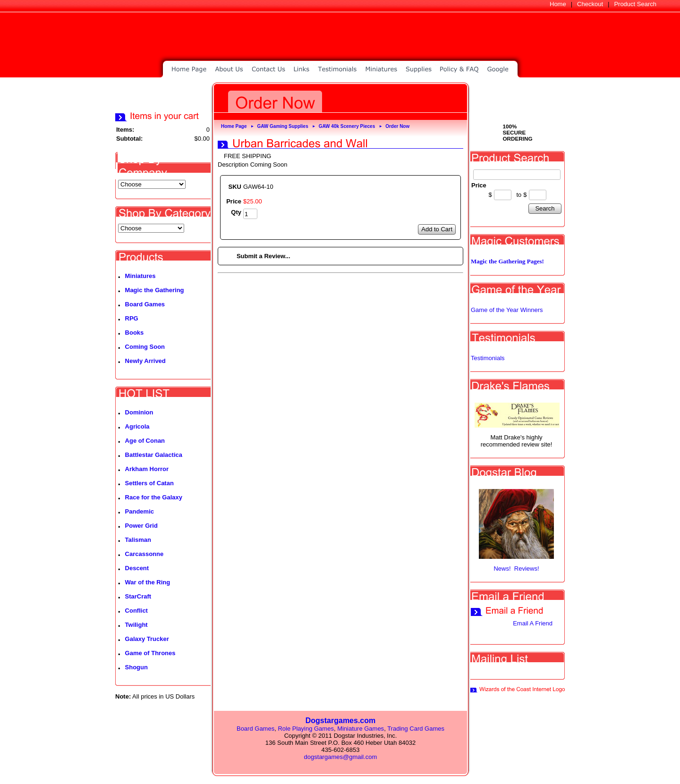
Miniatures (140, 276)
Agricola (137, 426)
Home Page (234, 126)
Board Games (145, 304)
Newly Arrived (145, 361)
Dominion (139, 412)
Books (135, 333)
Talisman (138, 540)
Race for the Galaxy (154, 497)
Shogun (136, 667)
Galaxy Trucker (147, 639)
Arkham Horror (147, 469)
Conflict (136, 611)
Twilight (136, 625)
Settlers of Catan (149, 483)
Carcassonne (144, 554)
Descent (137, 568)
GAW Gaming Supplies (282, 126)
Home (558, 4)
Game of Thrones (150, 653)
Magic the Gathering (155, 290)
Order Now (397, 126)
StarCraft (138, 596)
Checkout (590, 4)
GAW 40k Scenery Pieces (347, 126)
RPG (132, 318)
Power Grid (141, 526)
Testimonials (488, 358)
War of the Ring (148, 582)
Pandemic (140, 511)
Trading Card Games (416, 729)
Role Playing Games (306, 729)
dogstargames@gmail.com (341, 757)
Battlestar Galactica (154, 455)
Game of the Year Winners (507, 310)
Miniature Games (361, 729)
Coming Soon (145, 347)
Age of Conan (145, 441)
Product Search (635, 4)
